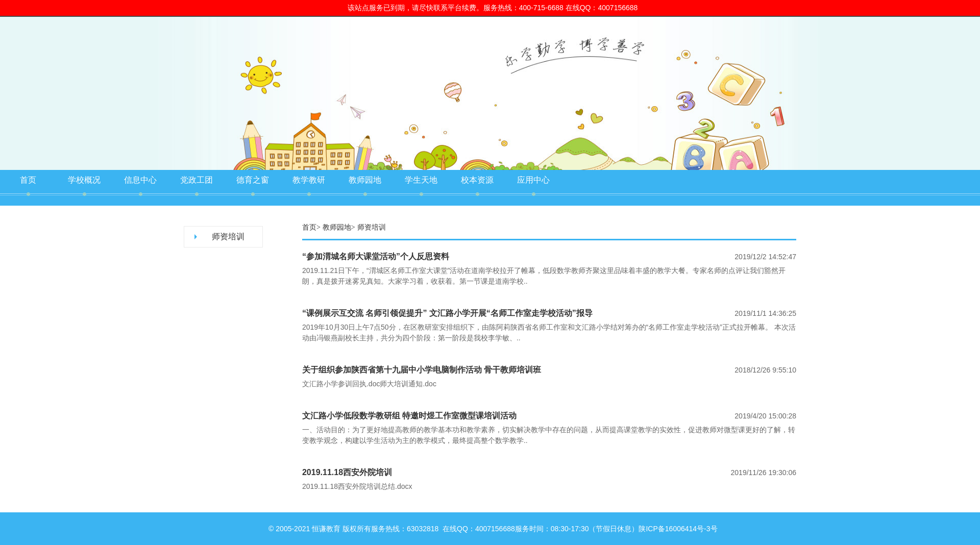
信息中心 (140, 180)
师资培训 (228, 237)
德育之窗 (253, 180)
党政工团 (197, 180)
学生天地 (421, 180)
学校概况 (84, 180)
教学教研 (309, 180)
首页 (28, 180)
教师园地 (365, 180)
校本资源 (477, 180)
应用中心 (533, 180)
